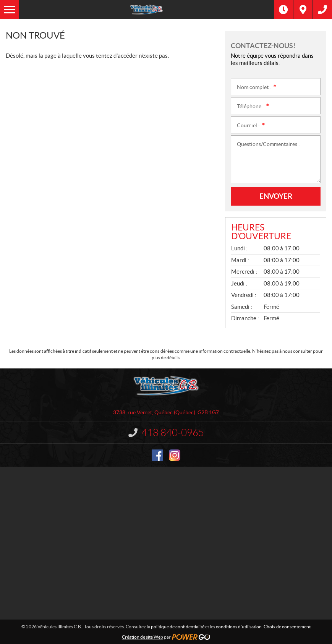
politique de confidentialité (178, 627)
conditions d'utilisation (239, 627)
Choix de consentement (287, 627)
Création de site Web (143, 637)
